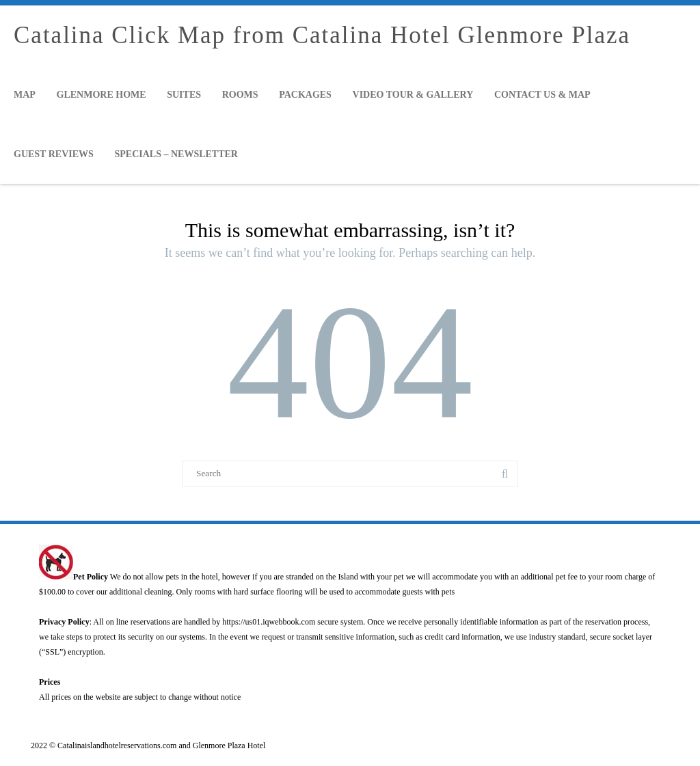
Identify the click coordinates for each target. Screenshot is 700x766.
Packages (305, 95)
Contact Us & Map (542, 95)
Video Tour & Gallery (413, 95)
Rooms (240, 95)
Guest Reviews (54, 154)
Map (25, 95)
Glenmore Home (102, 95)
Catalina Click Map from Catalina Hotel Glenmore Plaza (322, 35)
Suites (184, 95)
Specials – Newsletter (176, 154)
